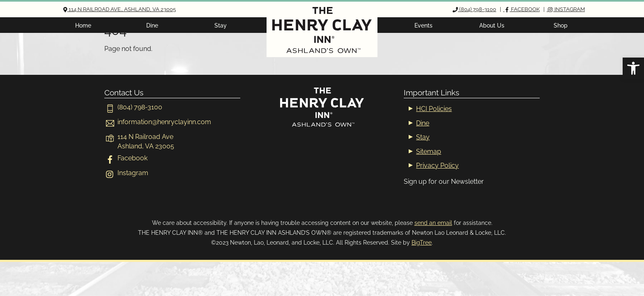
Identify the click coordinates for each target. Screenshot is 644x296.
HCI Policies (434, 109)
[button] (633, 68)
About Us (492, 25)
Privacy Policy (437, 165)
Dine (152, 25)
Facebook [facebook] (126, 158)
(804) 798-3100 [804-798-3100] (133, 107)
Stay (221, 25)
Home (83, 25)
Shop (561, 25)
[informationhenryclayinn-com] (158, 122)
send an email (433, 223)
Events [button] (423, 25)
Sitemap (429, 151)
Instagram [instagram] (126, 173)
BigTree (422, 242)
